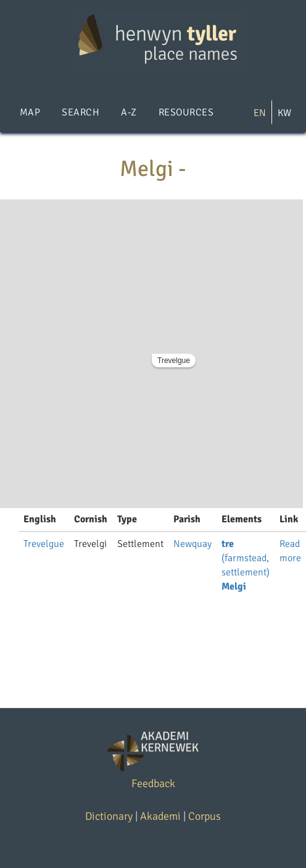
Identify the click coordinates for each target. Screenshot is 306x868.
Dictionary (109, 816)
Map (30, 112)
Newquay (192, 544)
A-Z (129, 112)
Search (81, 112)
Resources (186, 112)
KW (284, 113)
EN (260, 113)
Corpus (205, 816)
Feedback (153, 783)
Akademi (160, 816)
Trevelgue (174, 361)
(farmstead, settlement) (246, 558)
